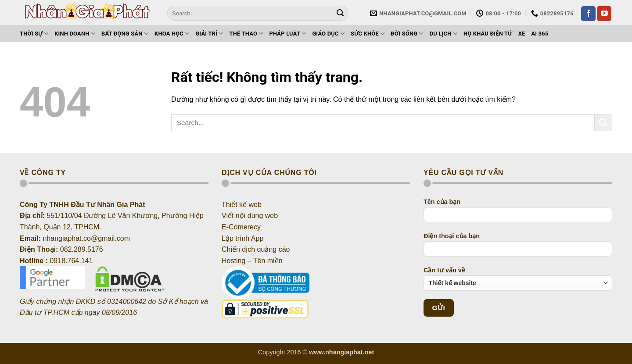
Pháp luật (287, 34)
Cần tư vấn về (518, 279)
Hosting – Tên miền (253, 261)
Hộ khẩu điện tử (488, 34)
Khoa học (172, 34)
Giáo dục (328, 34)
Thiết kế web (242, 205)
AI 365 (540, 34)
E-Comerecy (241, 227)
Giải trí (209, 34)
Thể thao (246, 34)
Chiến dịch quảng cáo (256, 249)
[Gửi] (341, 13)
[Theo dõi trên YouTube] (604, 14)
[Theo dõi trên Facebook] (588, 14)
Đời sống (407, 34)
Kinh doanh (75, 34)
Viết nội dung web (250, 216)
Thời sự (34, 34)
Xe (522, 34)
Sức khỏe (368, 34)
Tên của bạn (518, 213)
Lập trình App (242, 238)
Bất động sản (125, 34)
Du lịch (443, 34)
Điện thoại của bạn (518, 248)
